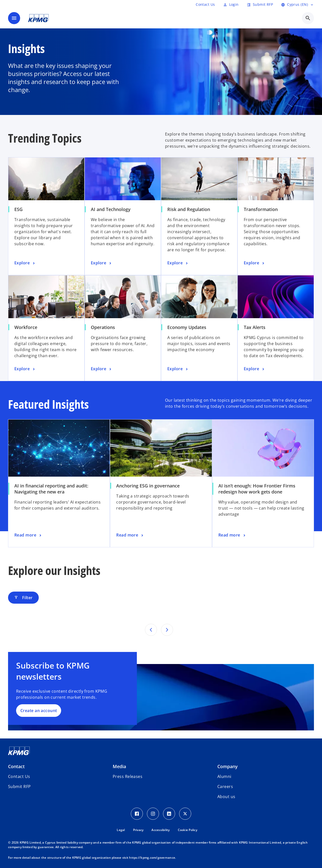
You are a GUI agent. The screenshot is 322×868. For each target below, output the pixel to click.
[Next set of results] (167, 630)
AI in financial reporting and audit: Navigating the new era (51, 489)
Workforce (26, 327)
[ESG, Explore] (25, 263)
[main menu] (14, 18)
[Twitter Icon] (185, 814)
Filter (23, 598)
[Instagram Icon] (153, 814)
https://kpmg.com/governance (152, 858)
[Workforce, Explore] (25, 369)
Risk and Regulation (189, 209)
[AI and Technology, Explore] (102, 263)
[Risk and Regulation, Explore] (178, 263)
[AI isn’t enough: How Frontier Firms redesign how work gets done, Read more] (232, 535)
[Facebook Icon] (137, 814)
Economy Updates (187, 327)
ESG (18, 209)
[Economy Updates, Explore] (178, 369)
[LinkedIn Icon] (169, 814)
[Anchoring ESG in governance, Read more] (130, 535)
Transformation (261, 209)
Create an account (39, 711)
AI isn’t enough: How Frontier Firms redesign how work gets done (257, 489)
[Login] (231, 5)
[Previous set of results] (151, 630)
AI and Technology (111, 209)
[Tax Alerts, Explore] (255, 369)
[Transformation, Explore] (255, 263)
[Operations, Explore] (102, 369)
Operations (103, 327)
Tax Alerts (255, 327)
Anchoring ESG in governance (148, 486)
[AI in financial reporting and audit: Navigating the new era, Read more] (28, 535)
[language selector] (297, 5)
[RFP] (205, 5)
